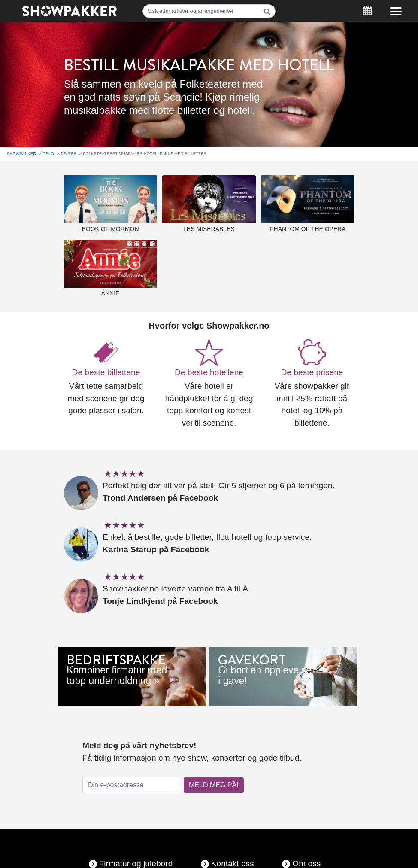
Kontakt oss (233, 858)
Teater (68, 148)
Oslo (48, 148)
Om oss (306, 858)
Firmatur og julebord (136, 858)
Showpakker (21, 148)
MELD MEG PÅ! (214, 779)
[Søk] (209, 11)
